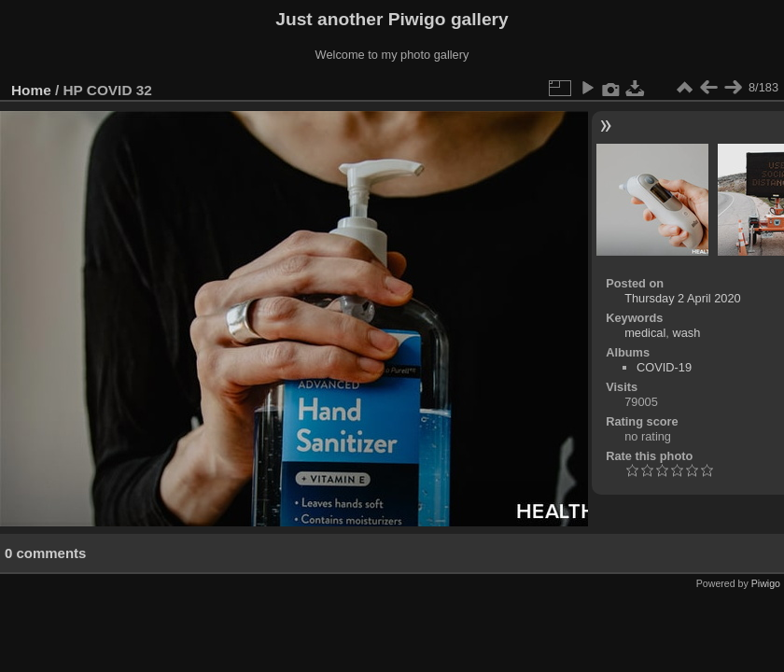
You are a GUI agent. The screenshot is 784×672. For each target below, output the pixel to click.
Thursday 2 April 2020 (683, 298)
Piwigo (766, 583)
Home (31, 90)
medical (645, 333)
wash (686, 333)
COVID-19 (664, 367)
